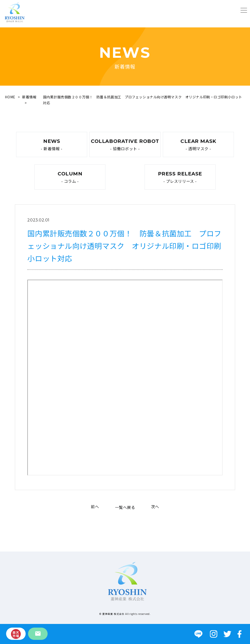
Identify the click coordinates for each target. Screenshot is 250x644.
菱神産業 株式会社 (113, 614)
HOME (10, 97)
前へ (95, 506)
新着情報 (29, 97)
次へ (155, 506)
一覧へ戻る (125, 507)
